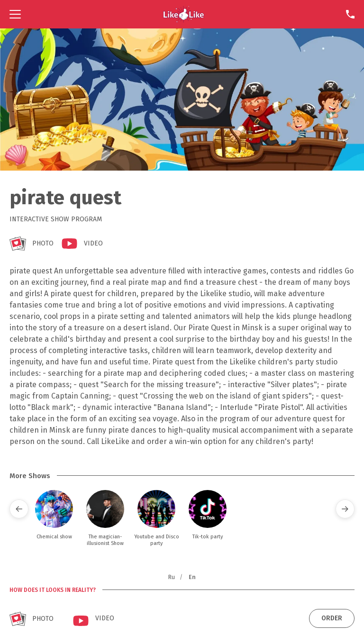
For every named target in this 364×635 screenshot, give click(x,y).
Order (332, 618)
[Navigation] (15, 14)
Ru (172, 577)
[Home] (184, 14)
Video (93, 243)
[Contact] (350, 14)
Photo (43, 243)
